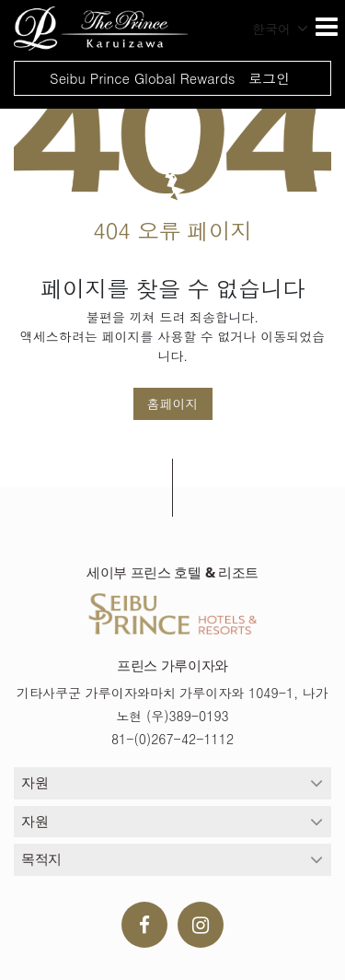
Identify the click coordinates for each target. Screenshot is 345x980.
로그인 (269, 78)
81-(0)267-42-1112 (172, 739)
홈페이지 (173, 403)
